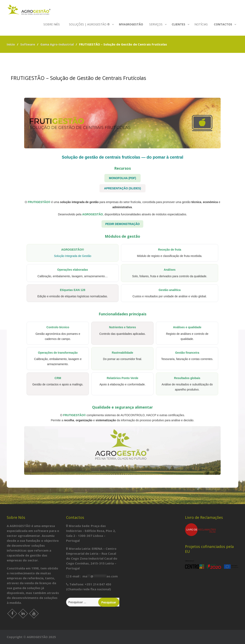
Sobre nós (52, 24)
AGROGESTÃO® (73, 250)
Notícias (201, 24)
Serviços (156, 24)
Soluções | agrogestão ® (89, 24)
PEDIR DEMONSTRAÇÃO (122, 224)
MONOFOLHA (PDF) (122, 178)
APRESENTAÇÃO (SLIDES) (122, 188)
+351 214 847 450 (98, 584)
